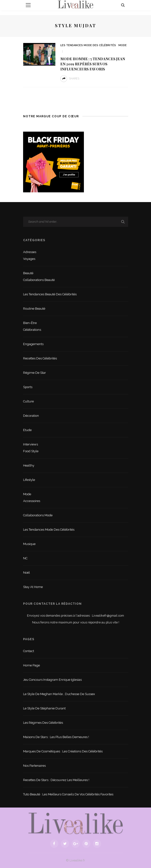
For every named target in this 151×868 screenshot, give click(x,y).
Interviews (31, 444)
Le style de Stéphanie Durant (44, 708)
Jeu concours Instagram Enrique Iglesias (52, 680)
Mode (123, 45)
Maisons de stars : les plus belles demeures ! (56, 737)
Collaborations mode (38, 515)
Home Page (31, 665)
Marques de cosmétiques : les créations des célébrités (63, 751)
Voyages (29, 259)
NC (25, 558)
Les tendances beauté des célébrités (50, 294)
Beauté (28, 273)
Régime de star (35, 373)
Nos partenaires (34, 766)
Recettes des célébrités (40, 358)
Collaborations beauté (39, 280)
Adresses (30, 252)
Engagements (33, 344)
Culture (28, 401)
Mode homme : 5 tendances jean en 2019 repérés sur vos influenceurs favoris (93, 64)
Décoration (31, 416)
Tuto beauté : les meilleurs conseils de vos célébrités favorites (68, 794)
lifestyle (29, 480)
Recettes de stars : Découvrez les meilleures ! (56, 780)
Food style (31, 451)
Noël (27, 573)
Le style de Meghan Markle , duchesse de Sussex (59, 694)
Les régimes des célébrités (43, 723)
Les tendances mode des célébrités (88, 45)
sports (28, 387)
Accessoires (32, 501)
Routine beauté (34, 309)
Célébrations (32, 330)
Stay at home (33, 587)
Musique (29, 544)
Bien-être (30, 323)
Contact (29, 651)
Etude (27, 430)
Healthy (29, 465)
